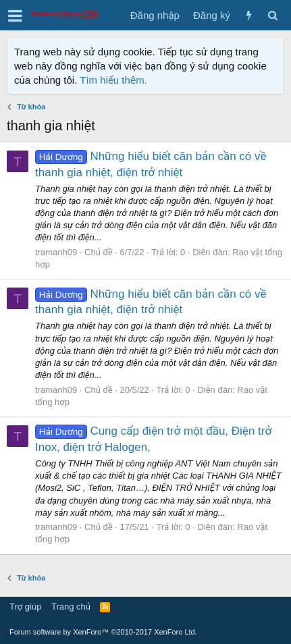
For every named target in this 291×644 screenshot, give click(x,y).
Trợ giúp (25, 607)
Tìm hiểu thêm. (113, 80)
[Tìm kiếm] (272, 15)
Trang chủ (71, 607)
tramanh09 (56, 252)
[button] (15, 16)
